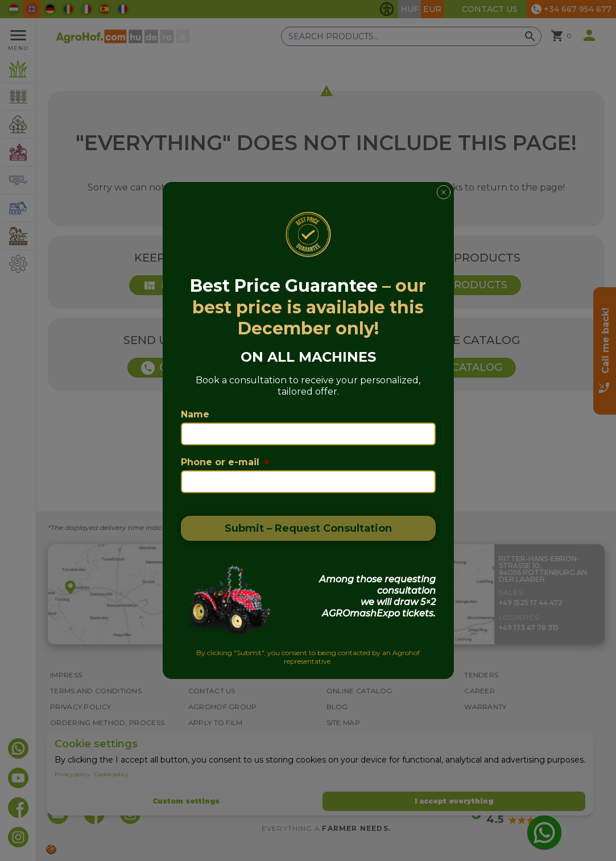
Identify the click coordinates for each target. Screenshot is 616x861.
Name (195, 414)
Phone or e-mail (225, 462)
